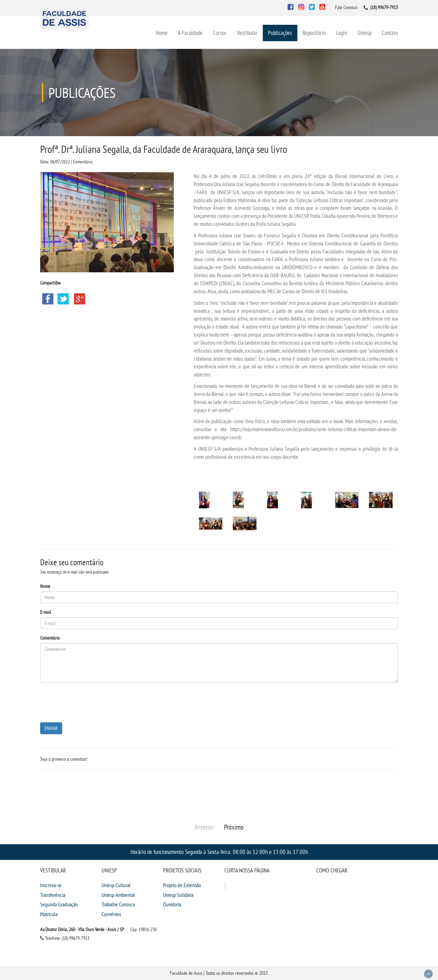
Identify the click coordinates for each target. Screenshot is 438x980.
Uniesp (364, 33)
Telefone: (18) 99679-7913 (65, 938)
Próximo (234, 827)
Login (342, 33)
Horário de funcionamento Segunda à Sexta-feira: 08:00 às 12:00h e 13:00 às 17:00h (219, 852)
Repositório (314, 33)
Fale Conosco (346, 7)
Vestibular (247, 33)
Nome (45, 586)
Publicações (280, 33)
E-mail (46, 612)
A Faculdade (190, 33)
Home (162, 33)
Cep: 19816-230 (143, 929)
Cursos (220, 33)
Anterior (204, 827)
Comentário (50, 638)
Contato (390, 33)
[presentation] (93, 702)
